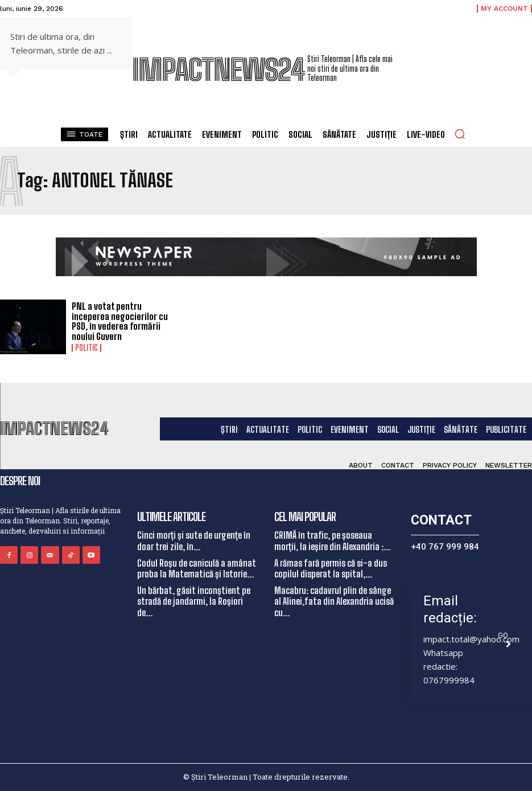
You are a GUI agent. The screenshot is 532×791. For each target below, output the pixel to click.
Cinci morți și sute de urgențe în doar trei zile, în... (194, 540)
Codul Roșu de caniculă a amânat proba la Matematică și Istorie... (197, 568)
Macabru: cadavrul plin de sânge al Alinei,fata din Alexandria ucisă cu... (334, 601)
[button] (460, 134)
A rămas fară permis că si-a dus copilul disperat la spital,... (331, 568)
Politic (86, 348)
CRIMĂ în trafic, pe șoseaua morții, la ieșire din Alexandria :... (332, 540)
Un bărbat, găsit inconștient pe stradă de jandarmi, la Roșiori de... (194, 601)
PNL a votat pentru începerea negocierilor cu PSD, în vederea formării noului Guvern (120, 321)
